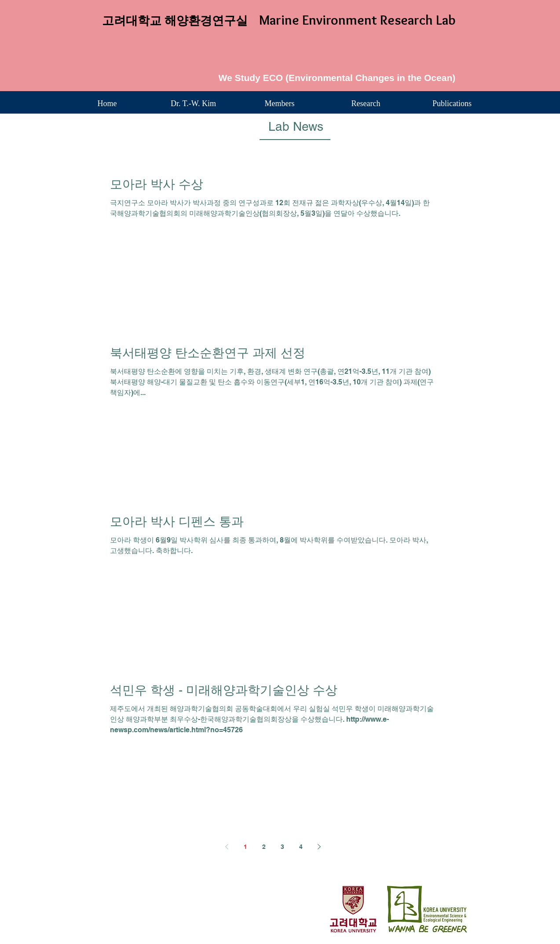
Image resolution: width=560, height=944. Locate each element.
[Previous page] (227, 847)
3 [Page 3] (282, 847)
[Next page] (319, 847)
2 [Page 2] (264, 847)
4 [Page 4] (301, 847)
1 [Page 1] (245, 847)
